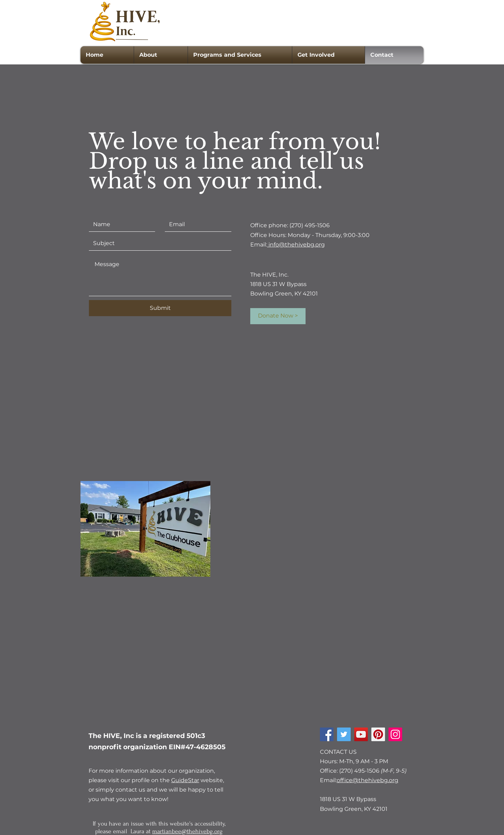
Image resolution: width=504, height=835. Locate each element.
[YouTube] (361, 734)
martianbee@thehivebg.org (187, 831)
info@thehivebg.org (296, 245)
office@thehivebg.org (367, 780)
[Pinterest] (378, 734)
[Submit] (160, 308)
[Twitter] (344, 734)
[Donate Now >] (278, 316)
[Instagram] (395, 734)
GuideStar (185, 780)
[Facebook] (327, 734)
